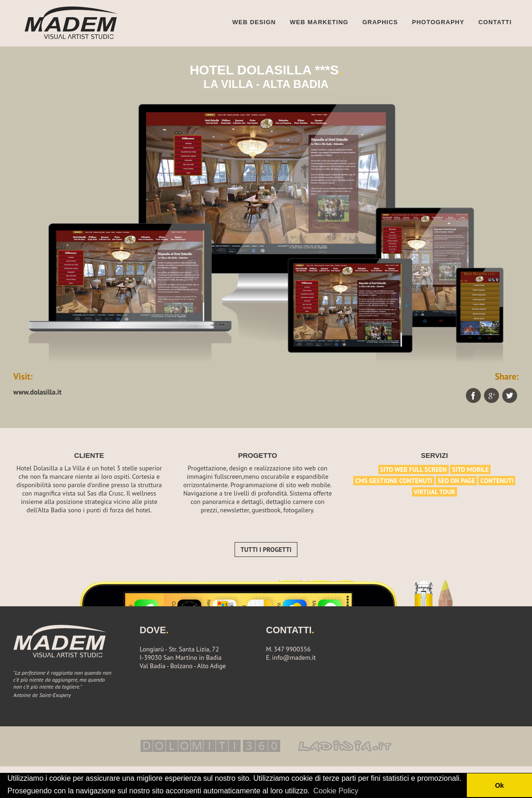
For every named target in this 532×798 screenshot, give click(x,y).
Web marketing (319, 22)
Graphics (380, 22)
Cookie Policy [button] (336, 791)
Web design (254, 22)
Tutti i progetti (266, 550)
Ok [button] (499, 785)
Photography (438, 22)
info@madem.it (294, 657)
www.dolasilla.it (38, 392)
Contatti (495, 22)
